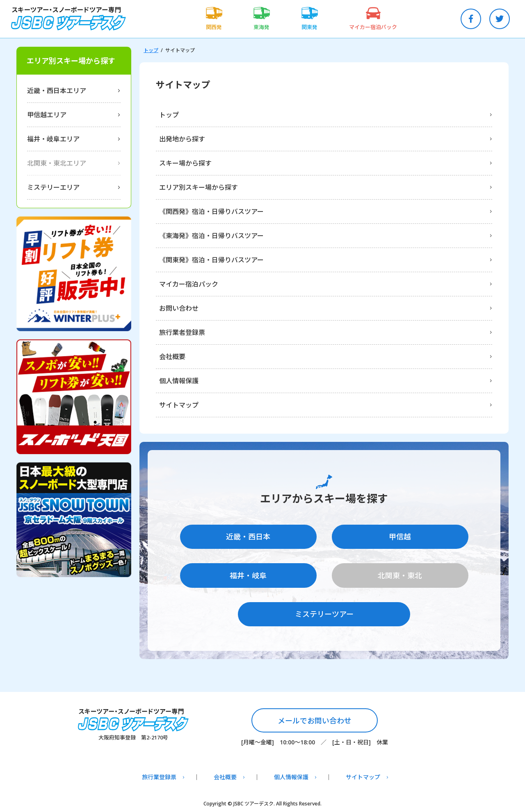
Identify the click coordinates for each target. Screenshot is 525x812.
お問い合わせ (179, 308)
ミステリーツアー (324, 612)
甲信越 (400, 537)
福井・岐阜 (248, 574)
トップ (151, 50)
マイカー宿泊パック (189, 284)
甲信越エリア (47, 115)
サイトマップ (179, 405)
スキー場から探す (185, 163)
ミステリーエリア (53, 187)
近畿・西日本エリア (57, 91)
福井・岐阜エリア (53, 139)
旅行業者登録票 (182, 332)
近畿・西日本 (248, 537)
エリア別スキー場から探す (199, 187)
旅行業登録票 (159, 775)
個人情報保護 (179, 381)
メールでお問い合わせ (315, 718)
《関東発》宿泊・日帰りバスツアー (211, 260)
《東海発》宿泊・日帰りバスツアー (211, 236)
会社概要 (172, 357)
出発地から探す (182, 139)
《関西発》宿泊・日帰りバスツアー (211, 212)
